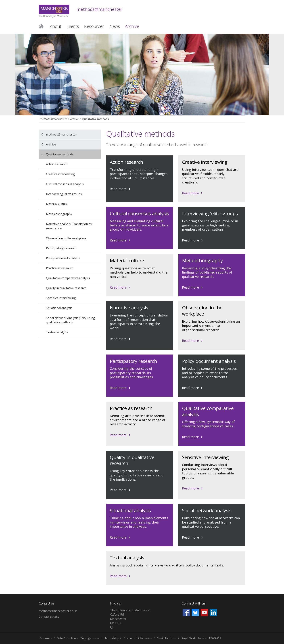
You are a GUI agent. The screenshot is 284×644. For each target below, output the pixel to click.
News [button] (115, 26)
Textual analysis (57, 332)
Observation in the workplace (66, 238)
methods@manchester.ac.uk (58, 611)
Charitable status (167, 638)
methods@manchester (100, 9)
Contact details (49, 617)
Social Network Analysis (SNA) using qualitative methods (70, 320)
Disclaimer (46, 638)
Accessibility (112, 638)
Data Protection (66, 638)
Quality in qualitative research (66, 288)
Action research (57, 164)
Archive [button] (132, 26)
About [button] (56, 26)
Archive (75, 119)
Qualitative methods (95, 119)
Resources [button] (94, 26)
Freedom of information (138, 638)
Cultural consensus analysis (65, 184)
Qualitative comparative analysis (68, 278)
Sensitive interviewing (61, 298)
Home (41, 26)
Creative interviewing (60, 174)
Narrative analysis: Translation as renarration (69, 226)
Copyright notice (90, 638)
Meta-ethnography (59, 214)
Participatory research (61, 248)
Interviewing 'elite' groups (64, 194)
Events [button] (73, 26)
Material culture (57, 204)
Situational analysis (59, 308)
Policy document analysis (63, 258)
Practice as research (60, 268)
